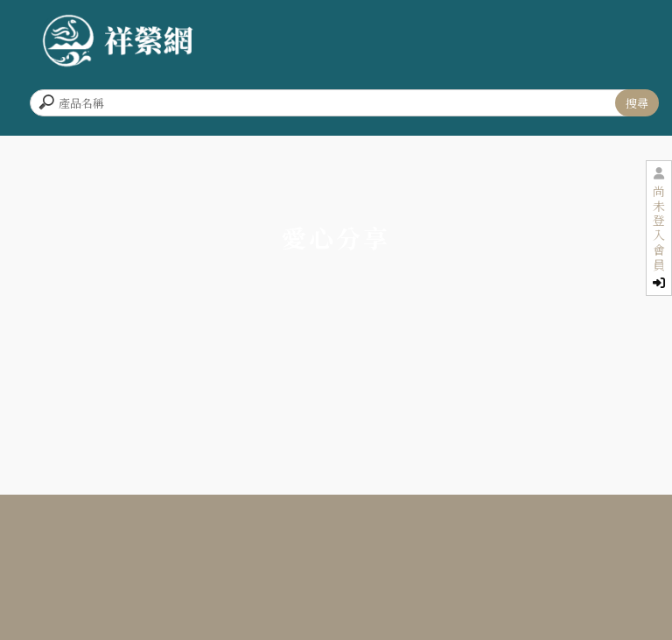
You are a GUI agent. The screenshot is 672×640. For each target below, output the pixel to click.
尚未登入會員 (659, 236)
